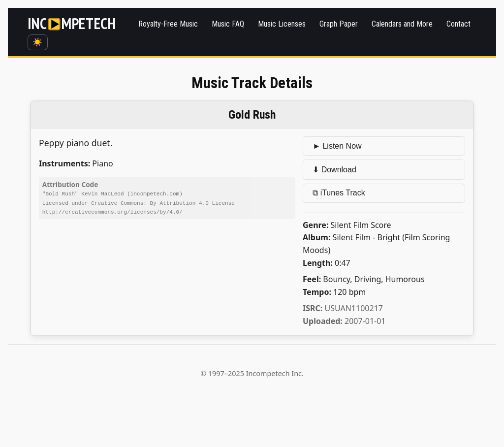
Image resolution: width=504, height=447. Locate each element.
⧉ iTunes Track (339, 193)
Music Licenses (282, 24)
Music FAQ (228, 24)
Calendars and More (402, 24)
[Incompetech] (72, 24)
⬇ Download (334, 170)
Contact (458, 24)
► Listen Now (337, 146)
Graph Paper (339, 24)
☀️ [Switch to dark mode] (37, 42)
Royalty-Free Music (168, 24)
